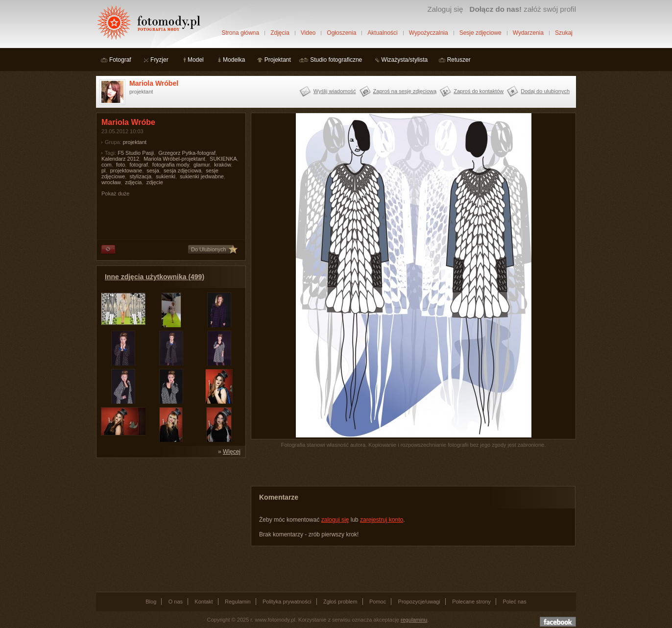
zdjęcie (155, 182)
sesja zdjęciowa (182, 170)
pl (104, 170)
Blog (151, 602)
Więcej (232, 452)
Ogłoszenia (341, 33)
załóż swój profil (523, 9)
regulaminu (414, 620)
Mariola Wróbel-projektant (174, 159)
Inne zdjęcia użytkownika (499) (155, 277)
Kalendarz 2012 (120, 159)
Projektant (278, 60)
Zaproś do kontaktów (479, 91)
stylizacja (140, 176)
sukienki (166, 176)
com (107, 165)
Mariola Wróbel (154, 83)
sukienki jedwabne (202, 176)
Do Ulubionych (209, 249)
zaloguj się (335, 520)
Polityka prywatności (287, 602)
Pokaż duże (115, 193)
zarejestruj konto (382, 520)
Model (196, 60)
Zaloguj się (445, 9)
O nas (176, 602)
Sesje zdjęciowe (480, 33)
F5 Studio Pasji (136, 153)
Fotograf (120, 60)
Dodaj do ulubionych (545, 91)
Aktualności (382, 33)
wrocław (111, 182)
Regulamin (238, 602)
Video (308, 33)
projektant (135, 142)
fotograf (138, 165)
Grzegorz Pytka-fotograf (187, 153)
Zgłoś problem (340, 602)
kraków (222, 165)
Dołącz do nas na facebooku (558, 622)
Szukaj (564, 33)
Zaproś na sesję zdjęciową (405, 91)
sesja (153, 170)
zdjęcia (133, 182)
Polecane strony (471, 602)
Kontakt (204, 602)
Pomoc (378, 602)
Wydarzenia (528, 33)
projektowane (126, 170)
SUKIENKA (223, 159)
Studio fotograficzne (336, 60)
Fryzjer (159, 60)
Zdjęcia (280, 33)
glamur (202, 165)
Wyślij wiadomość (335, 91)
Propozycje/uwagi (419, 602)
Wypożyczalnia (429, 33)
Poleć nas (514, 602)
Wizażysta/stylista (405, 60)
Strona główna (240, 33)
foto (120, 165)
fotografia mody (171, 165)
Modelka (234, 60)
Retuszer (459, 60)
